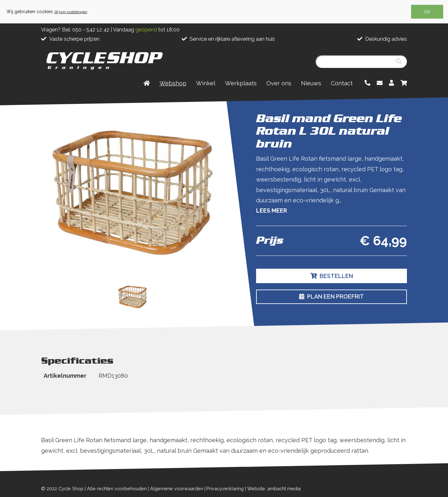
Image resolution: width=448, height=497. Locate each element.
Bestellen (332, 276)
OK (427, 12)
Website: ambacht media (274, 489)
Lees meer (271, 211)
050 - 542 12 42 (91, 30)
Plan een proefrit (332, 296)
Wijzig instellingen (71, 12)
